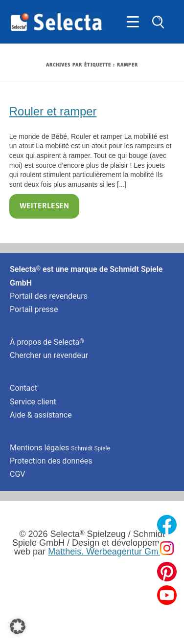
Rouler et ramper (53, 111)
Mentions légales (60, 448)
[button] (18, 626)
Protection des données (51, 461)
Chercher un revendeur (49, 355)
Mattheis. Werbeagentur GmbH (109, 552)
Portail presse (34, 309)
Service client (33, 402)
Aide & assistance (41, 415)
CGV (18, 474)
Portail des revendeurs (49, 296)
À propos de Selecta (47, 342)
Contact (23, 388)
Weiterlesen (44, 206)
